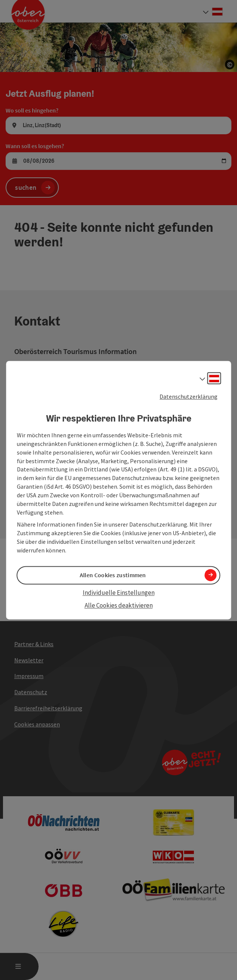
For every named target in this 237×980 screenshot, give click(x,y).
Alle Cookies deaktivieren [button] (119, 606)
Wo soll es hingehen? (32, 110)
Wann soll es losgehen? (35, 146)
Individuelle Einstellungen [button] (119, 593)
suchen (26, 187)
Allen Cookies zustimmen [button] (113, 575)
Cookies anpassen (37, 724)
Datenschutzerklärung (189, 396)
